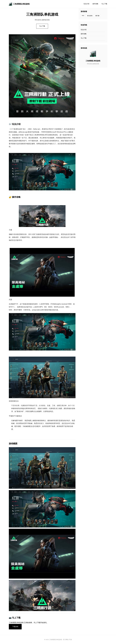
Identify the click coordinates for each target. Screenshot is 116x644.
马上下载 (104, 4)
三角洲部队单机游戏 (19, 4)
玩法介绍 (86, 4)
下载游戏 (15, 627)
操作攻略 (95, 4)
